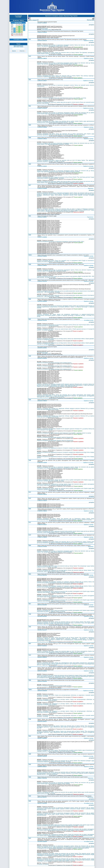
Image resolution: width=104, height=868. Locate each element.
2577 (30, 185)
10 (17, 32)
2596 (30, 138)
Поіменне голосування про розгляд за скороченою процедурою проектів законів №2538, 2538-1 (61, 242)
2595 (30, 125)
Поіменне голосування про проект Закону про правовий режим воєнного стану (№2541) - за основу (61, 98)
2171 (30, 492)
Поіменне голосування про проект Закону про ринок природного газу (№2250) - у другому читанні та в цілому (64, 433)
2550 (30, 545)
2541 (30, 80)
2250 (30, 400)
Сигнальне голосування (43, 864)
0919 (30, 736)
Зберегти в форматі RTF (33, 20)
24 (22, 32)
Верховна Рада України (52, 10)
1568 (30, 777)
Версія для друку (91, 20)
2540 (30, 280)
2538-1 (30, 255)
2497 (30, 319)
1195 (30, 460)
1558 (30, 680)
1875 (30, 838)
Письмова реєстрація (42, 28)
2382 (30, 801)
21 (22, 27)
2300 (30, 796)
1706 (30, 614)
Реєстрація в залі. (47, 30)
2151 (30, 765)
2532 (30, 164)
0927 (30, 644)
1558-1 (30, 690)
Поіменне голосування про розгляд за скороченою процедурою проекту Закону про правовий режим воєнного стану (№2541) (66, 86)
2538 (30, 235)
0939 (30, 509)
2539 (30, 264)
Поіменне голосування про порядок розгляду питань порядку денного (54, 363)
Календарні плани (18, 39)
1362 (30, 627)
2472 (30, 56)
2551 (30, 106)
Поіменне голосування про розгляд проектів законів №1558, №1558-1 (54, 686)
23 (22, 30)
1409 (30, 668)
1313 (30, 655)
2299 (30, 754)
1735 (30, 719)
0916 (30, 574)
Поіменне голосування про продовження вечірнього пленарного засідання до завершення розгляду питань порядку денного (66, 449)
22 (22, 28)
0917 (30, 604)
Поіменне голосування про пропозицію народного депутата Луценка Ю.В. (55, 437)
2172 (30, 498)
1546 (30, 356)
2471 (30, 39)
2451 (30, 216)
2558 (30, 299)
